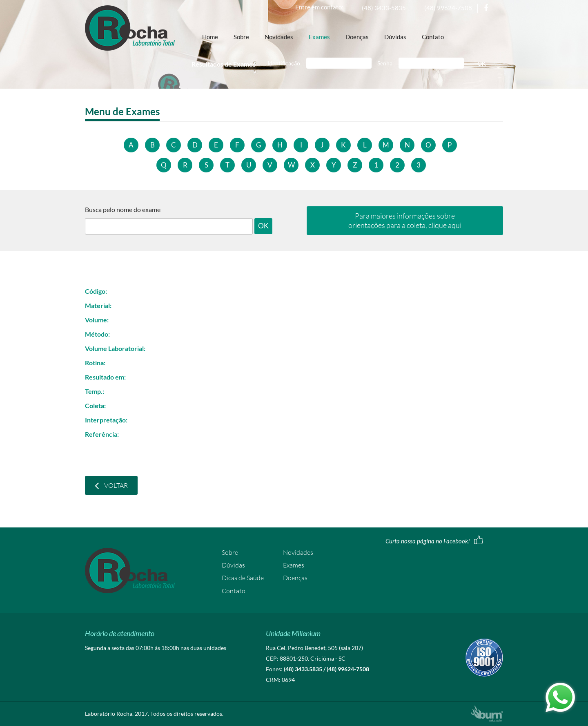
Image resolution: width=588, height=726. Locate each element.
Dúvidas (395, 37)
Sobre (241, 37)
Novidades (279, 37)
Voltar (111, 485)
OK (482, 64)
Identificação (284, 63)
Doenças (357, 37)
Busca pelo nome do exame (123, 210)
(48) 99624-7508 (448, 8)
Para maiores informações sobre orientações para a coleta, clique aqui (405, 220)
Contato (433, 37)
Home (210, 37)
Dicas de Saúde (243, 578)
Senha (385, 63)
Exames (319, 37)
